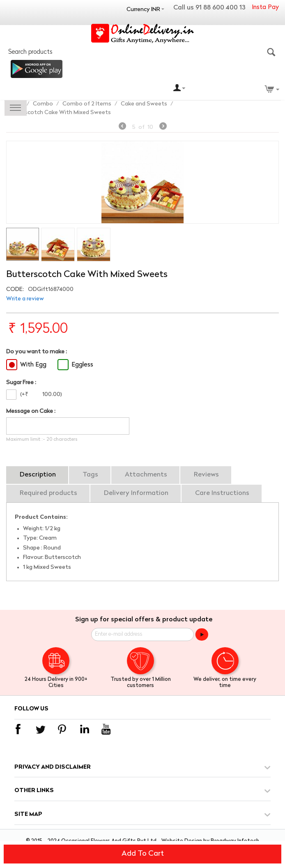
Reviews (206, 475)
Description (38, 475)
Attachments (146, 475)
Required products (48, 493)
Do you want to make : (37, 352)
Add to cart (143, 854)
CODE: (15, 290)
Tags (90, 475)
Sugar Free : (21, 383)
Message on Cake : (31, 411)
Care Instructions (222, 493)
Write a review (25, 299)
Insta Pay (265, 8)
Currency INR (143, 10)
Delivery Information (136, 493)
